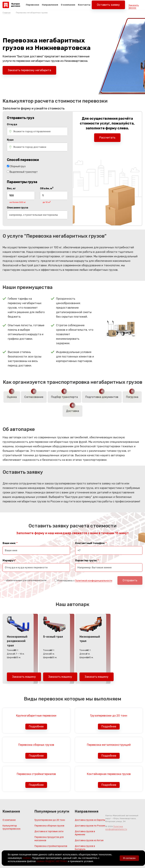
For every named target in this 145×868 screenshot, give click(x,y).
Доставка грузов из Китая (89, 840)
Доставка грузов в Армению (85, 833)
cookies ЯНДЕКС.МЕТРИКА (52, 861)
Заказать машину (24, 677)
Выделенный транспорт (24, 172)
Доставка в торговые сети (49, 831)
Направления (50, 7)
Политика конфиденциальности (116, 828)
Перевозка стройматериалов (51, 846)
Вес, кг (11, 189)
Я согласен (129, 858)
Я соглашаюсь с (85, 581)
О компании (68, 7)
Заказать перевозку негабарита (29, 70)
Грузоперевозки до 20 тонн (50, 820)
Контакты (84, 7)
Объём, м (47, 189)
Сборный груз (18, 166)
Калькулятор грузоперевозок (12, 827)
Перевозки (32, 7)
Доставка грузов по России (90, 826)
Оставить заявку (108, 7)
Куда (10, 140)
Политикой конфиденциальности (94, 581)
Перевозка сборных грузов (49, 826)
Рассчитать (107, 138)
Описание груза (17, 208)
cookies (27, 858)
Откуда (12, 124)
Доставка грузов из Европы (90, 820)
